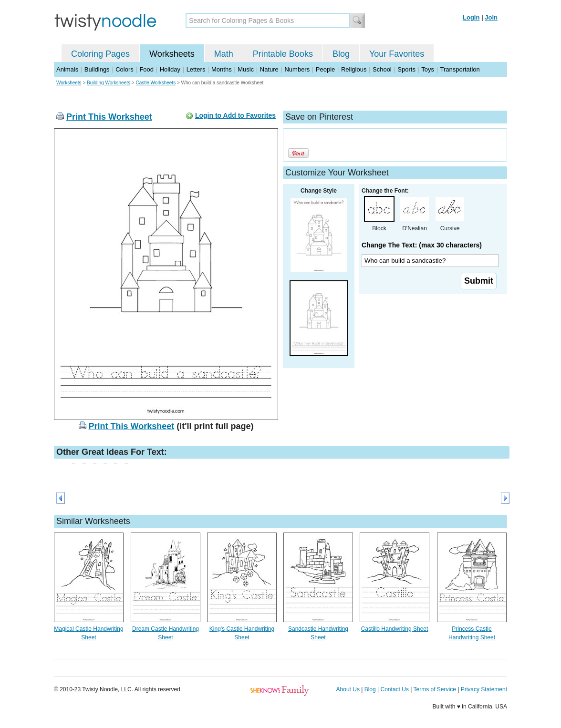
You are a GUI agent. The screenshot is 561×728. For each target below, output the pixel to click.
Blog (341, 54)
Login (471, 17)
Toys (428, 69)
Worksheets (172, 54)
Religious (354, 69)
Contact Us (395, 689)
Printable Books (283, 54)
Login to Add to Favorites (235, 115)
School (382, 69)
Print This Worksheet (109, 117)
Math (224, 54)
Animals (67, 69)
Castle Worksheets (156, 83)
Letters (196, 69)
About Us (348, 689)
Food (146, 69)
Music (246, 69)
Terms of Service (434, 689)
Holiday (170, 69)
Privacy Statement (484, 689)
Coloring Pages (100, 54)
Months (222, 69)
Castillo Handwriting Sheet (395, 629)
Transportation (460, 69)
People (325, 69)
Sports (406, 69)
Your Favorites (397, 54)
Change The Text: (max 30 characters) (422, 245)
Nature (269, 69)
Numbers (297, 69)
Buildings (97, 69)
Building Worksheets (109, 83)
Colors (125, 69)
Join (491, 17)
